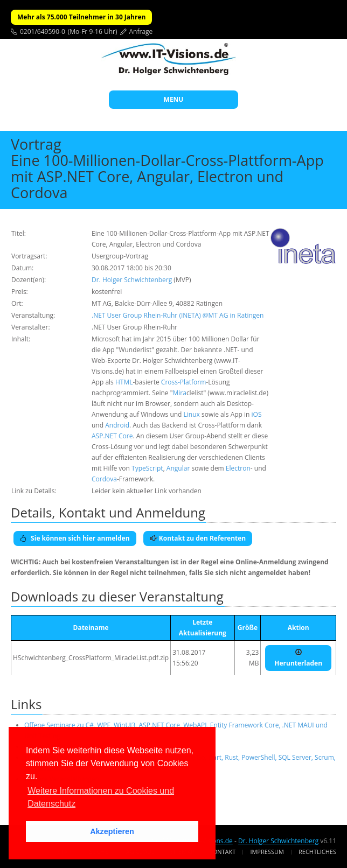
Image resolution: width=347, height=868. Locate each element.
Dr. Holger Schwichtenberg (132, 280)
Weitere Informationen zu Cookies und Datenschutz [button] (101, 797)
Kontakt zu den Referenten (198, 538)
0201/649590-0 (43, 31)
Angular (178, 468)
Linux (192, 414)
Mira (179, 393)
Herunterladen (298, 658)
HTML (124, 382)
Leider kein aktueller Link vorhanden (147, 491)
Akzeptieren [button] (112, 831)
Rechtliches (317, 852)
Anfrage (141, 31)
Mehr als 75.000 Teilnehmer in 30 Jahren (81, 17)
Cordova (104, 479)
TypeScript (147, 468)
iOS (257, 414)
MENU (174, 99)
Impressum (267, 852)
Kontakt (222, 852)
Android (117, 425)
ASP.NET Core (112, 436)
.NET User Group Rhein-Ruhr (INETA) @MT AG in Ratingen (178, 315)
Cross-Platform (183, 382)
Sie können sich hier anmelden (75, 538)
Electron (238, 468)
